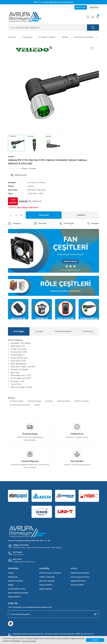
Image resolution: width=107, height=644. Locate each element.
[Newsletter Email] (53, 615)
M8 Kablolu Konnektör (37, 183)
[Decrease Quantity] (11, 216)
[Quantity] (16, 216)
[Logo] (44, 18)
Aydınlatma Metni (78, 582)
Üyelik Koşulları (46, 590)
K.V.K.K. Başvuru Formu (80, 578)
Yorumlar (39, 332)
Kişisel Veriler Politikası (80, 574)
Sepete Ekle (44, 216)
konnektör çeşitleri (17, 402)
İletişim (11, 574)
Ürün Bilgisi (19, 332)
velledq (37, 406)
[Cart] (97, 18)
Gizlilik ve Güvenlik (47, 578)
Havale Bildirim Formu (17, 590)
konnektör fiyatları (34, 402)
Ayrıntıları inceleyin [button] (29, 641)
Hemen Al (81, 216)
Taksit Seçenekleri (63, 332)
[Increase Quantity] (21, 216)
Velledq (31, 187)
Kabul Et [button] (95, 640)
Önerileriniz (88, 332)
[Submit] (95, 615)
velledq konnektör (64, 402)
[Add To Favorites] (92, 49)
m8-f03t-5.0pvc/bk (82, 402)
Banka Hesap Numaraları (18, 594)
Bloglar (11, 586)
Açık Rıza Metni (77, 586)
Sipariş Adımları (14, 598)
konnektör (49, 402)
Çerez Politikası (46, 586)
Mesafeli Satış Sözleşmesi (50, 574)
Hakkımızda (13, 578)
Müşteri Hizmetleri (16, 582)
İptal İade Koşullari (47, 582)
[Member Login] (92, 18)
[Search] (53, 28)
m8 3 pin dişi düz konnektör (20, 406)
